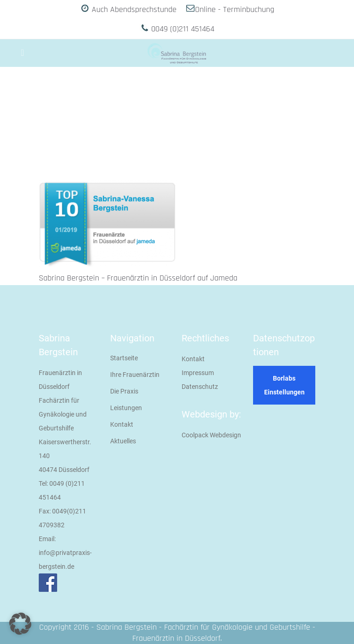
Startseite (124, 358)
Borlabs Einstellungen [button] (284, 385)
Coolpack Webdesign (211, 435)
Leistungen (126, 408)
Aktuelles (123, 441)
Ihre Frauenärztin (135, 375)
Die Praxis (124, 391)
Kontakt (122, 424)
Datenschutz (200, 387)
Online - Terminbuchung (235, 9)
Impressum (198, 373)
